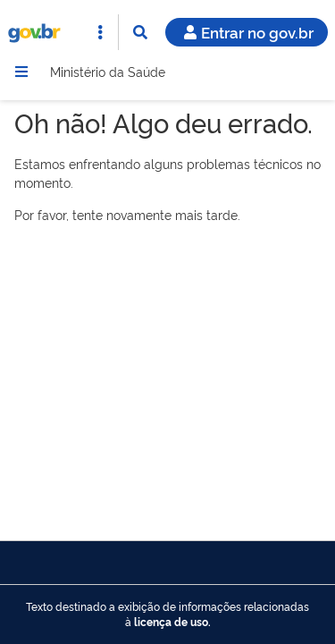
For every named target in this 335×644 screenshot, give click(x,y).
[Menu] (21, 72)
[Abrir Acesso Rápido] (100, 32)
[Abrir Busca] (140, 32)
